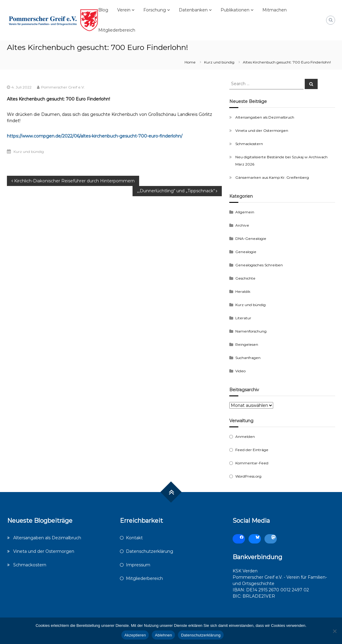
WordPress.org (248, 476)
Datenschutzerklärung (150, 551)
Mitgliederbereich (117, 30)
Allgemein (245, 212)
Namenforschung (251, 331)
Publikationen (235, 10)
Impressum (138, 565)
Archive (242, 225)
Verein (124, 10)
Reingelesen (247, 344)
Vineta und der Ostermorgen (262, 130)
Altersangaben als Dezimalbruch (265, 117)
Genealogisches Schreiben (259, 265)
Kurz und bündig (219, 62)
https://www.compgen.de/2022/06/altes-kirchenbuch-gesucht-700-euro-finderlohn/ (95, 136)
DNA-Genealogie (251, 238)
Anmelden (245, 437)
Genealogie (246, 252)
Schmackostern (249, 144)
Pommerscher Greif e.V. (63, 87)
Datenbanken (193, 10)
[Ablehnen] (334, 631)
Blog (103, 10)
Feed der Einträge (252, 450)
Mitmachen (275, 10)
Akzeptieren (135, 635)
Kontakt (134, 538)
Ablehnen (163, 635)
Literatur (243, 318)
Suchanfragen (248, 358)
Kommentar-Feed (252, 463)
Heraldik (243, 291)
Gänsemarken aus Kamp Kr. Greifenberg (272, 177)
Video (240, 371)
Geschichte (245, 278)
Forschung (155, 10)
